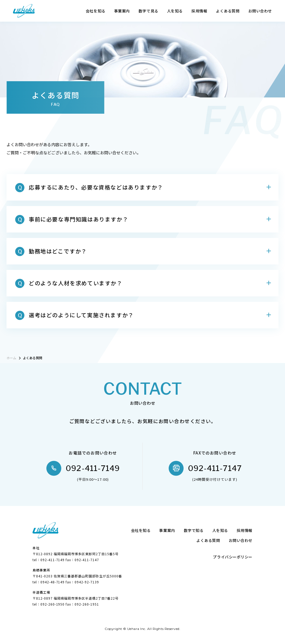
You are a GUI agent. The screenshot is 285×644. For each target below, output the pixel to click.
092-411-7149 (93, 468)
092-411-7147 (215, 468)
